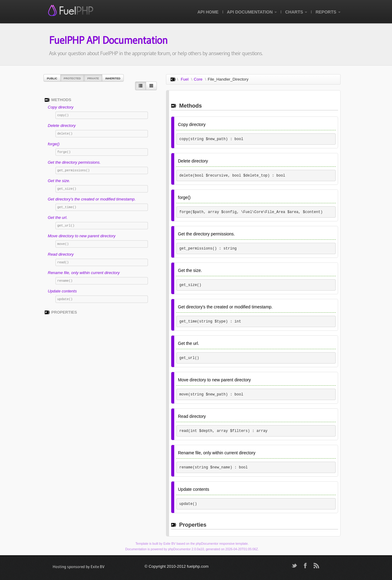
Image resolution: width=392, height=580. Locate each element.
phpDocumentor (207, 544)
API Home (208, 12)
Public (52, 78)
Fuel (185, 79)
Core (198, 79)
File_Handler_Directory (228, 79)
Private (93, 78)
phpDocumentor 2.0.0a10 (186, 549)
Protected (72, 78)
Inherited (113, 78)
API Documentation (252, 12)
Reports (328, 12)
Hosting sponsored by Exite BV (79, 567)
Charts (296, 12)
